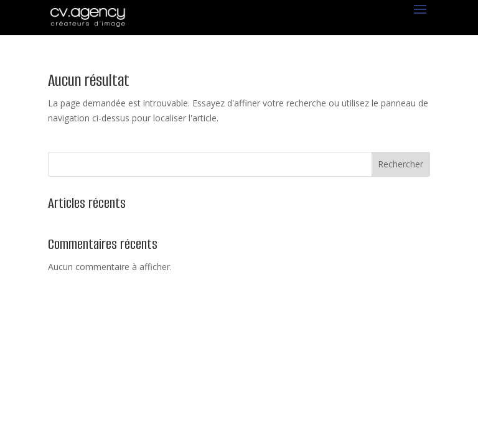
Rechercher (401, 164)
